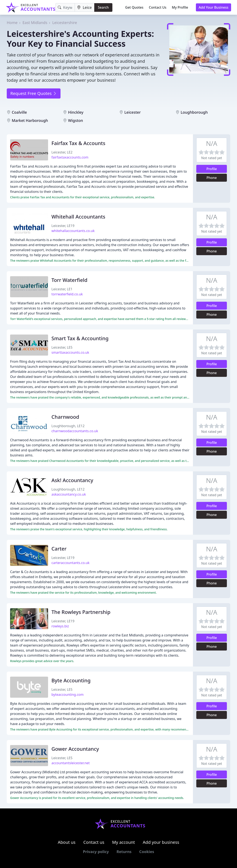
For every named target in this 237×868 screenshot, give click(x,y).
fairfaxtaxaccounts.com (70, 157)
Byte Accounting (71, 680)
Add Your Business (213, 7)
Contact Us (158, 7)
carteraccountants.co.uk (71, 563)
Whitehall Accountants (78, 217)
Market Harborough (30, 120)
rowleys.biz (60, 626)
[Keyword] (65, 7)
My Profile (180, 7)
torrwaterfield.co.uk (67, 294)
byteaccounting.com (68, 695)
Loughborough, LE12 (68, 426)
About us (67, 842)
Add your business (161, 842)
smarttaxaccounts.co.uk (70, 352)
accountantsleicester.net (71, 763)
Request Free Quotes (34, 93)
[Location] (85, 7)
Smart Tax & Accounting (80, 338)
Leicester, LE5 (62, 347)
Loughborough (194, 112)
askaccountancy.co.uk (69, 494)
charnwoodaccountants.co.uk (75, 431)
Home (12, 23)
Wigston (76, 120)
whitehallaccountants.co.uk (73, 231)
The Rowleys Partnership (81, 612)
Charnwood (65, 417)
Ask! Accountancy (72, 480)
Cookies (147, 852)
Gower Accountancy (75, 749)
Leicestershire (65, 23)
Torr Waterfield (69, 280)
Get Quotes (134, 7)
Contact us (94, 842)
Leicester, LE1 (62, 289)
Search (103, 7)
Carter (59, 549)
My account (124, 842)
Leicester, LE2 (62, 152)
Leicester (133, 112)
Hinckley (76, 112)
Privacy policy (96, 852)
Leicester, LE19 (63, 226)
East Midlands (35, 23)
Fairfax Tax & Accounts (78, 143)
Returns (124, 852)
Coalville (19, 112)
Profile (212, 169)
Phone (212, 178)
